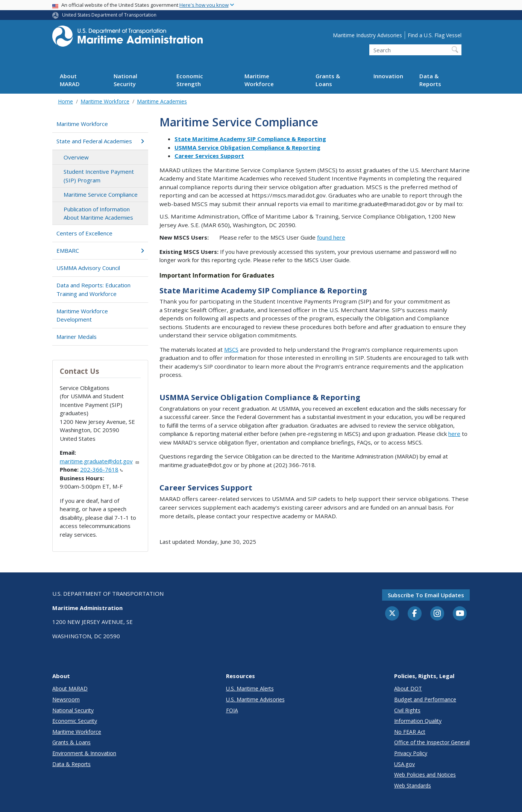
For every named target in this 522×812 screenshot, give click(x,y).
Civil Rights (407, 710)
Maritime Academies (162, 101)
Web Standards (413, 785)
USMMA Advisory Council (88, 268)
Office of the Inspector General (432, 742)
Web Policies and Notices (425, 775)
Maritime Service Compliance (101, 194)
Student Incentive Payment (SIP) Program (99, 176)
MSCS (231, 349)
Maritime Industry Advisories (367, 35)
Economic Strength (190, 80)
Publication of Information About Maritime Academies (98, 213)
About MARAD (70, 80)
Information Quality (418, 721)
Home (65, 101)
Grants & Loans (328, 80)
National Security (125, 80)
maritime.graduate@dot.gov (100, 461)
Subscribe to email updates (426, 595)
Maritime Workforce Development (82, 315)
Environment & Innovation (84, 753)
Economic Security (75, 721)
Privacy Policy (411, 753)
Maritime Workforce (259, 80)
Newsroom (66, 699)
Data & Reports (430, 80)
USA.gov (404, 764)
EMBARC (100, 250)
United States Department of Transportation (109, 15)
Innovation (388, 76)
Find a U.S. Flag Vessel (435, 35)
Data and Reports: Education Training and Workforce (93, 289)
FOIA (232, 710)
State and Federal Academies (100, 141)
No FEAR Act (410, 732)
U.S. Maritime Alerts (250, 688)
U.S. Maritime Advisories (255, 699)
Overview (76, 157)
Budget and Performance (425, 699)
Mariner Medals (77, 337)
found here (331, 237)
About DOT (408, 688)
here (454, 434)
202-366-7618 (102, 469)
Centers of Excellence (84, 233)
